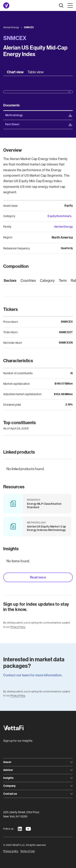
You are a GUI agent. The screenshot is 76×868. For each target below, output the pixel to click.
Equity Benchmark (59, 216)
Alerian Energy (63, 227)
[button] (69, 5)
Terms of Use (27, 851)
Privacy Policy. (18, 627)
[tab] (15, 72)
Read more (38, 577)
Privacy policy (11, 851)
